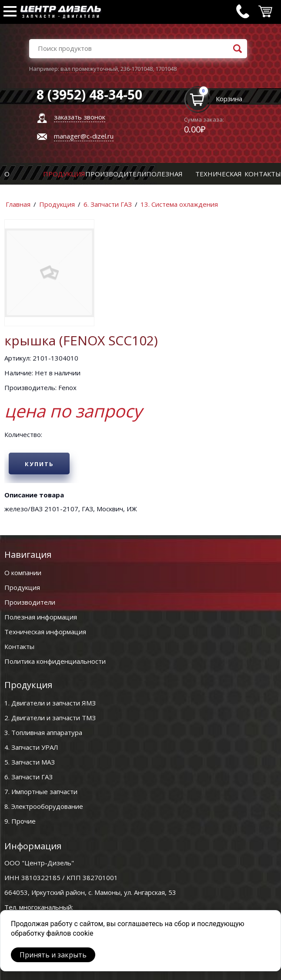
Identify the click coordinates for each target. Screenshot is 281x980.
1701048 (166, 69)
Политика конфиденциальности (55, 661)
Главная (18, 204)
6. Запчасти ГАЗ (108, 204)
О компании (23, 573)
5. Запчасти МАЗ (30, 762)
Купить (39, 464)
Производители (116, 174)
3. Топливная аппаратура (43, 732)
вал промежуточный (89, 69)
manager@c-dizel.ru (84, 136)
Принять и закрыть (53, 955)
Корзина (229, 99)
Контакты (263, 174)
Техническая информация (45, 632)
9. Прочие (20, 821)
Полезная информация (41, 617)
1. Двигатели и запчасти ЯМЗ (50, 703)
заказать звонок (80, 117)
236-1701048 (137, 69)
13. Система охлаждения (179, 204)
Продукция (64, 174)
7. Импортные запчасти (41, 791)
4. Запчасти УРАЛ (31, 747)
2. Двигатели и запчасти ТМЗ (50, 718)
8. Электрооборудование (44, 806)
